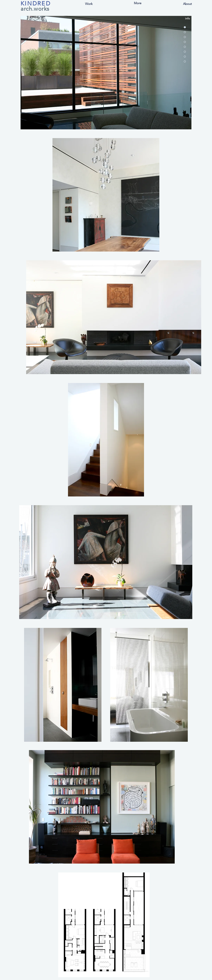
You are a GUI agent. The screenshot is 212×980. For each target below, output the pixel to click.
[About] (187, 4)
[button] (89, 4)
